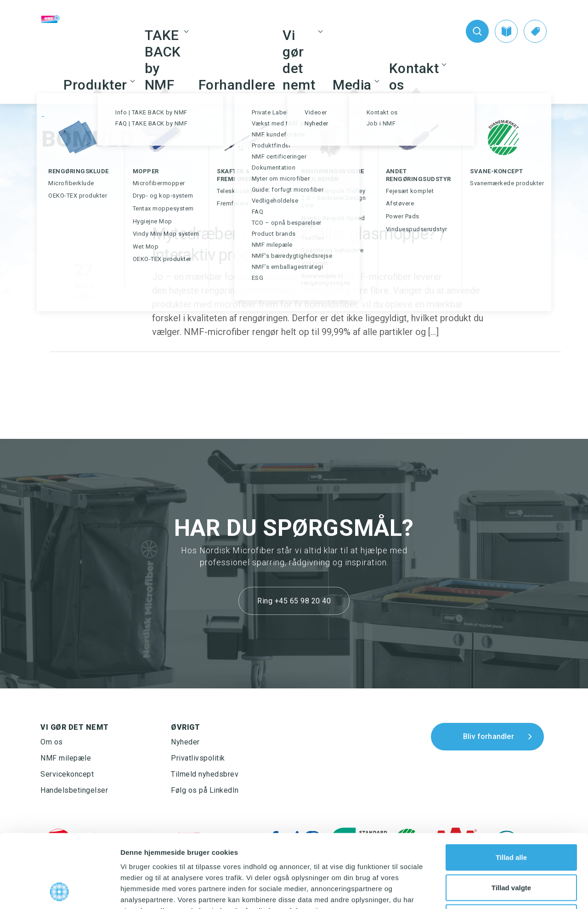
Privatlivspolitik (198, 758)
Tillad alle (511, 788)
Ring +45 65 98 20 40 (294, 601)
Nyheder (185, 742)
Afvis (512, 849)
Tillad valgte (511, 819)
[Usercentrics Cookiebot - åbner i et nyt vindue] (59, 891)
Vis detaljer (478, 891)
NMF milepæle (66, 758)
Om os (52, 742)
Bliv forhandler (489, 736)
